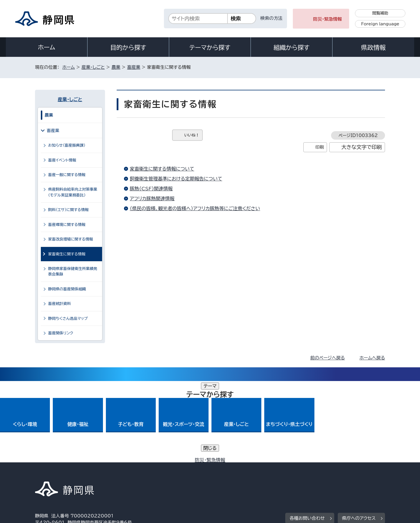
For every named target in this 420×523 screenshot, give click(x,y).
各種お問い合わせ (307, 437)
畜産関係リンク (61, 333)
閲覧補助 (380, 13)
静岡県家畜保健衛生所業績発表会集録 (73, 271)
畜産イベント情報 (62, 160)
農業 (116, 67)
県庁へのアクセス (359, 437)
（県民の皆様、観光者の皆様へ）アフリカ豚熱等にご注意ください (195, 208)
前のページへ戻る (328, 358)
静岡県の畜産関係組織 (67, 289)
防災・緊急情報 (328, 19)
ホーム (47, 47)
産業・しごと (93, 67)
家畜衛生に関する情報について (162, 169)
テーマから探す (210, 48)
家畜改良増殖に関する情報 (71, 239)
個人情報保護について (128, 473)
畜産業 (134, 67)
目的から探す (128, 48)
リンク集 (317, 473)
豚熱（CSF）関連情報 (151, 189)
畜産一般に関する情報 (67, 175)
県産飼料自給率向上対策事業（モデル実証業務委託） (73, 192)
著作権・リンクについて (62, 473)
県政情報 (373, 48)
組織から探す (292, 48)
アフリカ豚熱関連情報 (152, 199)
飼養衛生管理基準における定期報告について (176, 179)
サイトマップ (358, 473)
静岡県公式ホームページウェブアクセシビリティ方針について (229, 473)
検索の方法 (272, 18)
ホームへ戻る (372, 358)
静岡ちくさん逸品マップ (68, 318)
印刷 (320, 147)
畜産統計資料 (60, 304)
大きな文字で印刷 (362, 147)
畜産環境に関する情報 (67, 225)
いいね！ (192, 135)
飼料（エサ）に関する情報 (68, 210)
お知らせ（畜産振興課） (67, 145)
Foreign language (380, 24)
